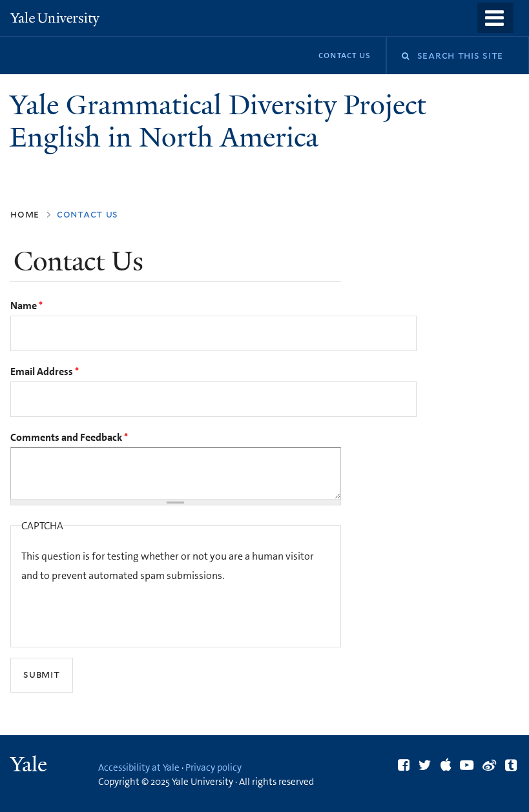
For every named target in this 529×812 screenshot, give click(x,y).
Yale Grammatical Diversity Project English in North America (218, 122)
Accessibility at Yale (139, 767)
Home (25, 214)
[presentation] (119, 611)
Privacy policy (213, 767)
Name (26, 306)
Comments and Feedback (69, 437)
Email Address (45, 371)
